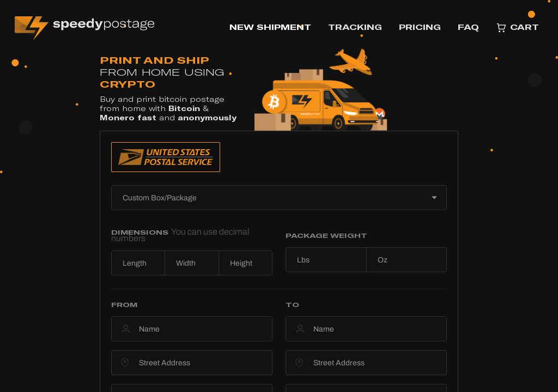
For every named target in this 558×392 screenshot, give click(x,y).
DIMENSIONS (180, 235)
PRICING (420, 27)
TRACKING (355, 27)
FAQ (468, 27)
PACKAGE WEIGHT (326, 235)
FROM (124, 304)
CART (517, 28)
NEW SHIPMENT (270, 27)
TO (292, 304)
